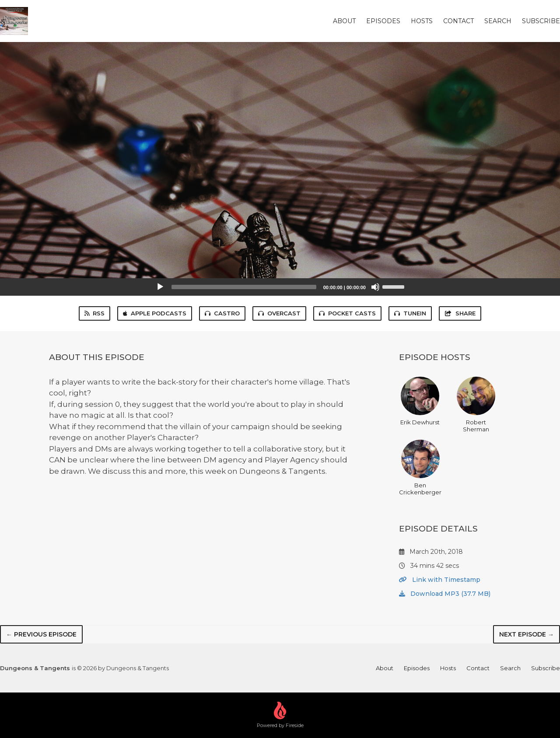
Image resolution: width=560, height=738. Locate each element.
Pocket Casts (347, 313)
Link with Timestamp (440, 580)
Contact (458, 21)
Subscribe (541, 21)
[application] (280, 287)
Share (460, 313)
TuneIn (410, 313)
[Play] (160, 287)
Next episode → (527, 634)
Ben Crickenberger (420, 468)
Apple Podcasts (155, 313)
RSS (94, 313)
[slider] (244, 287)
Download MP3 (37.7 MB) (445, 594)
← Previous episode (41, 634)
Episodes (383, 21)
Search (498, 21)
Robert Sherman (476, 405)
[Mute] (375, 287)
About (344, 21)
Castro (222, 313)
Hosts (422, 21)
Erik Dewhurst (420, 401)
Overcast (279, 313)
